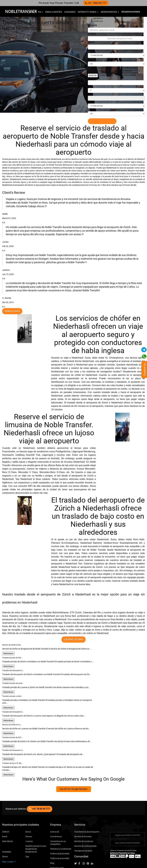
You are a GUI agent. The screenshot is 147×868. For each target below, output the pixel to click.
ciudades (70, 12)
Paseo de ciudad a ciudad (60, 851)
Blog (52, 841)
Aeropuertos (110, 12)
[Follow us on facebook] (80, 842)
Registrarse (128, 813)
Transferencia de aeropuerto (85, 810)
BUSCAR (93, 75)
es (40, 12)
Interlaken (6, 827)
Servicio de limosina (82, 815)
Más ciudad (8, 837)
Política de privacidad (59, 832)
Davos (28, 810)
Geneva (29, 815)
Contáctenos (55, 815)
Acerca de (54, 810)
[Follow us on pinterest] (89, 842)
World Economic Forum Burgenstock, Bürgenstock (36, 826)
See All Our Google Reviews (73, 767)
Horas (91, 51)
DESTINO (92, 34)
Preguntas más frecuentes (60, 846)
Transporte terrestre (82, 829)
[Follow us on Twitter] (76, 842)
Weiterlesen (8, 637)
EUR (33, 12)
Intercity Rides (88, 12)
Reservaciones (131, 12)
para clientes (54, 12)
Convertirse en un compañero (57, 821)
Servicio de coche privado (85, 824)
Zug (27, 832)
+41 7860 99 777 (95, 3)
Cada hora (98, 21)
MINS (91, 59)
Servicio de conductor (83, 819)
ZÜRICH (6, 810)
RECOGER (93, 25)
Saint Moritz (7, 819)
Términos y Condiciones (60, 827)
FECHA (91, 42)
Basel (4, 815)
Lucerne (29, 819)
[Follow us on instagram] (85, 842)
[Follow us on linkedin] (93, 842)
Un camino (98, 18)
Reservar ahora (11, 303)
